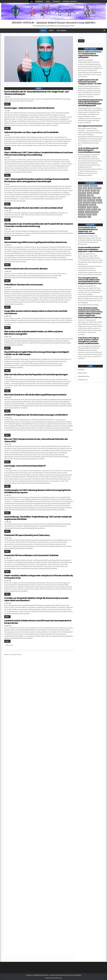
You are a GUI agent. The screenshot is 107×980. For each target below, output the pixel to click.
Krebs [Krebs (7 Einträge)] (80, 203)
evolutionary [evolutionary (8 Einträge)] (82, 195)
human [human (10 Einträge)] (80, 200)
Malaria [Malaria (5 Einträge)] (94, 203)
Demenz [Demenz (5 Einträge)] (87, 191)
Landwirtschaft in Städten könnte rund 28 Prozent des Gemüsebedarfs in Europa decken (38, 622)
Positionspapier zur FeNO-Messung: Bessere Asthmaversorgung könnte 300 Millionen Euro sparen (37, 491)
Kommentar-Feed (84, 376)
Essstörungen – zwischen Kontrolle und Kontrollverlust (29, 108)
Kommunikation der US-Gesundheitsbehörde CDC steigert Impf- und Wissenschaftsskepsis (36, 93)
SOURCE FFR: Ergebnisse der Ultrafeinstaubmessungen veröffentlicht (36, 415)
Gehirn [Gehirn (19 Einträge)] (94, 198)
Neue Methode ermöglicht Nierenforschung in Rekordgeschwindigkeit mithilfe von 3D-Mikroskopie (37, 353)
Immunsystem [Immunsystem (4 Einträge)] (91, 200)
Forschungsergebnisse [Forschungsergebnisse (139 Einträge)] (85, 198)
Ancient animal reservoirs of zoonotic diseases (26, 269)
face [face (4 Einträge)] (89, 195)
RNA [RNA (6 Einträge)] (99, 210)
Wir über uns (56, 1)
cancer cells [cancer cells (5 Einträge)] (97, 188)
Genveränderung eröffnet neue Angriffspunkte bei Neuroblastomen (36, 242)
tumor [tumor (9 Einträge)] (95, 214)
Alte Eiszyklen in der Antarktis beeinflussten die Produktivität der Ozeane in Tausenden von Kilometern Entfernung (39, 225)
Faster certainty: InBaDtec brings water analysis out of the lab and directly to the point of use (39, 577)
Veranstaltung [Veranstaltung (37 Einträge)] (82, 217)
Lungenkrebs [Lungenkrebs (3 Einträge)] (87, 203)
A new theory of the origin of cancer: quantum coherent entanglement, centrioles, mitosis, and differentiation (88, 341)
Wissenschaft (40, 1)
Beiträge (51, 30)
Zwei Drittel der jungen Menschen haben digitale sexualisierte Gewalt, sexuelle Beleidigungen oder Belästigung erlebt (90, 103)
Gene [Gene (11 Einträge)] (99, 198)
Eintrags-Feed (82, 373)
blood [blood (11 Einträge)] (80, 188)
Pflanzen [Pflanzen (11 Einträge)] (95, 207)
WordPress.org (83, 380)
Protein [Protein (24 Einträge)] (88, 210)
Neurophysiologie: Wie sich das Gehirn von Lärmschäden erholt (34, 208)
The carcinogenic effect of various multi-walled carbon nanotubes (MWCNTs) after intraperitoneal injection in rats (90, 281)
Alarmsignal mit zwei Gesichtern (90, 126)
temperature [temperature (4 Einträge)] (82, 214)
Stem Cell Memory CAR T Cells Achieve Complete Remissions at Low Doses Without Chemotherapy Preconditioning (39, 154)
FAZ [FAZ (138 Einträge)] (92, 195)
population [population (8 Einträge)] (81, 210)
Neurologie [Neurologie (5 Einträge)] (93, 205)
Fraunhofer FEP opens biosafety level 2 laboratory (27, 535)
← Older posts (9, 645)
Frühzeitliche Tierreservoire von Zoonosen (24, 285)
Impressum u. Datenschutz (70, 1)
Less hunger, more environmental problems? (25, 466)
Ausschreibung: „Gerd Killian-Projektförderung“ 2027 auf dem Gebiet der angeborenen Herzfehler (38, 518)
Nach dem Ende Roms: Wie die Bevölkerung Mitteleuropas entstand (35, 395)
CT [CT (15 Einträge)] (83, 191)
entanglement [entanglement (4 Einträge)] (82, 193)
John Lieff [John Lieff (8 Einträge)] (99, 200)
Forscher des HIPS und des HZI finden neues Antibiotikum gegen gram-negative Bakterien (90, 249)
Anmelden (81, 370)
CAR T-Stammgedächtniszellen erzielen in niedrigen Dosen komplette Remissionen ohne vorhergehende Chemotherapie (37, 180)
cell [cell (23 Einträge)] (80, 191)
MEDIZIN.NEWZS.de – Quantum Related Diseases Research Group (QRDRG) (53, 22)
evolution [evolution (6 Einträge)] (96, 193)
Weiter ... (7, 104)
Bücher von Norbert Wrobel (13, 655)
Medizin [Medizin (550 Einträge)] (100, 203)
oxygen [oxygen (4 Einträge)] (89, 207)
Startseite (43, 30)
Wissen (48, 1)
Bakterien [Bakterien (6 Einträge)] (86, 186)
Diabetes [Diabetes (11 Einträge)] (93, 191)
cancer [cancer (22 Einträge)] (90, 188)
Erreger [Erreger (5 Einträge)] (90, 193)
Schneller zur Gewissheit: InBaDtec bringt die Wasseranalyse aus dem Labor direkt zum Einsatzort (36, 599)
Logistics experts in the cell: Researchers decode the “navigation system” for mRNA (90, 82)
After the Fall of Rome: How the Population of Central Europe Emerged (36, 375)
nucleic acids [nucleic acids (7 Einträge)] (82, 207)
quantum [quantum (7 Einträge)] (94, 210)
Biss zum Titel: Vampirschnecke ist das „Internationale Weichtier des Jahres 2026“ (36, 440)
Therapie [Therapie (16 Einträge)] (89, 214)
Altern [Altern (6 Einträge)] (80, 186)
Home (32, 1)
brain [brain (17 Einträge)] (85, 188)
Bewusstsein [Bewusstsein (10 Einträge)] (94, 186)
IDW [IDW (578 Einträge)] (85, 200)
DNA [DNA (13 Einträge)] (98, 191)
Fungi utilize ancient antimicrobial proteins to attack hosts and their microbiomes (36, 312)
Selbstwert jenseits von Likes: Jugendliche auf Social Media (31, 132)
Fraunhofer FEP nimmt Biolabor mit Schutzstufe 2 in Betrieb (31, 555)
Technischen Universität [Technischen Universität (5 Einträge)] (92, 212)
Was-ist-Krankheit (61, 30)
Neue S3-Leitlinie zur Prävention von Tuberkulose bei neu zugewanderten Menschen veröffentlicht (90, 55)
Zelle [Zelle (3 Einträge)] (89, 217)
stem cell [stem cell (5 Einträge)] (81, 212)
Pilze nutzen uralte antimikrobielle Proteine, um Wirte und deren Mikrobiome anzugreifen (34, 333)
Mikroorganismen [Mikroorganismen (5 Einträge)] (83, 205)
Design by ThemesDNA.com (54, 978)
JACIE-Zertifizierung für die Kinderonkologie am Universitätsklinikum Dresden (89, 150)
